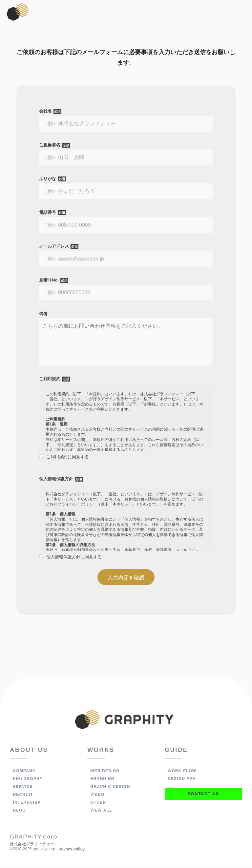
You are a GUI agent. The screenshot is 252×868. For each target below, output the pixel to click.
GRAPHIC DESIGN (110, 787)
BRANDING (102, 779)
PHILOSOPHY (28, 779)
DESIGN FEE (182, 779)
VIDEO (97, 795)
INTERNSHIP (27, 803)
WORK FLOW (182, 772)
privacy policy (72, 850)
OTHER (98, 803)
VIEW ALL (101, 811)
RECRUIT (23, 795)
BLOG (19, 811)
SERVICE (23, 787)
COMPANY (24, 772)
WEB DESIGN (105, 772)
